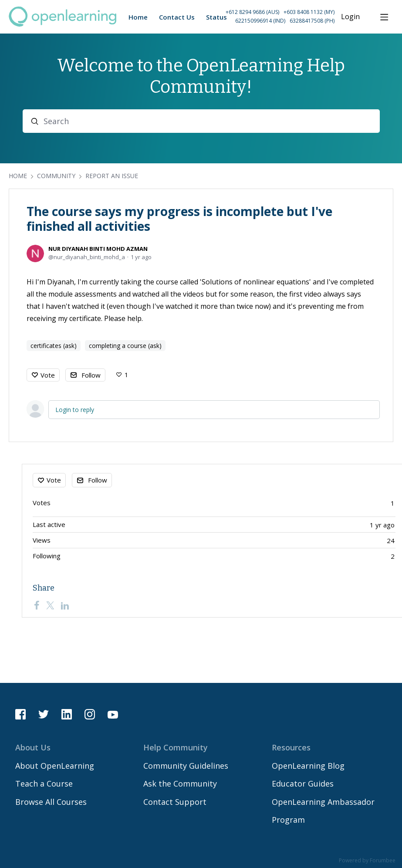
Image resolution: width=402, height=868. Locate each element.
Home (18, 176)
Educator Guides (303, 784)
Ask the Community (180, 784)
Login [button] (350, 17)
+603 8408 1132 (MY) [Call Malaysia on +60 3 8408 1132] (309, 12)
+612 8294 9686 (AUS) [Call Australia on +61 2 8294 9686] (252, 12)
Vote (48, 375)
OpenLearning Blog (308, 766)
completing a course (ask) (125, 346)
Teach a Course (44, 784)
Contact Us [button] (177, 17)
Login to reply (75, 410)
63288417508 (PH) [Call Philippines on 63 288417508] (312, 21)
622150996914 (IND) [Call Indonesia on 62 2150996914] (260, 21)
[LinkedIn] (65, 605)
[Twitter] (50, 605)
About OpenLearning (55, 766)
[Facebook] (37, 605)
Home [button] (138, 17)
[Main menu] (384, 17)
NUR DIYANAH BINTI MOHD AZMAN (98, 249)
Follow (91, 375)
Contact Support (175, 802)
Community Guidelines (186, 766)
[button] (271, 17)
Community (56, 176)
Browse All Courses (51, 802)
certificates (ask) (54, 346)
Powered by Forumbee (367, 861)
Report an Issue (112, 176)
